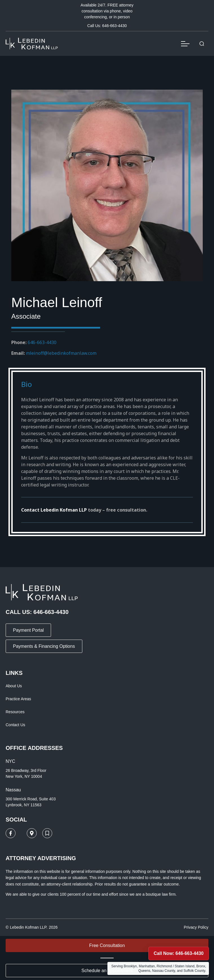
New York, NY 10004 (24, 776)
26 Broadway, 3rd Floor (26, 770)
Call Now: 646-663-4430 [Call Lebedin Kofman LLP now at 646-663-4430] (179, 953)
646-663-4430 (42, 342)
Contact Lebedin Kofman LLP (54, 510)
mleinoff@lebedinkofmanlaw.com (61, 353)
